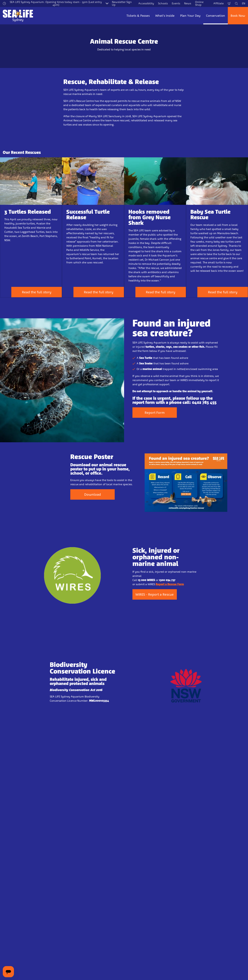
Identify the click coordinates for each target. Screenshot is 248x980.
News (188, 3)
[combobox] (120, 966)
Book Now (238, 16)
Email (44, 914)
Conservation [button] (216, 16)
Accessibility (146, 3)
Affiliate (219, 3)
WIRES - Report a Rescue (155, 598)
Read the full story (37, 292)
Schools (163, 3)
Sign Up (93, 933)
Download (93, 498)
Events (176, 3)
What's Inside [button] (165, 16)
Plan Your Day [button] (190, 16)
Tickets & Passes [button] (138, 16)
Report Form (155, 416)
